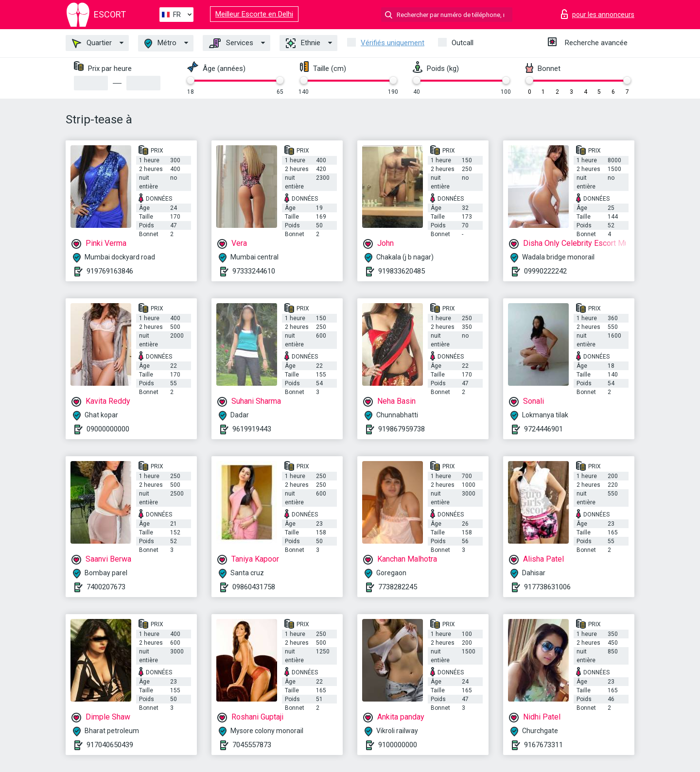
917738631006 (547, 587)
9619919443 (252, 429)
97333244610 (254, 271)
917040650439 (110, 745)
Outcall (463, 43)
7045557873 (252, 745)
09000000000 (108, 429)
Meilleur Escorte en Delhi (254, 14)
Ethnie (303, 43)
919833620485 (402, 271)
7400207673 (106, 587)
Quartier (92, 43)
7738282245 (398, 587)
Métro (160, 43)
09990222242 (545, 271)
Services (231, 43)
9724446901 (543, 429)
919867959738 (402, 429)
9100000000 (398, 745)
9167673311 (543, 745)
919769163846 (110, 271)
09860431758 (254, 587)
